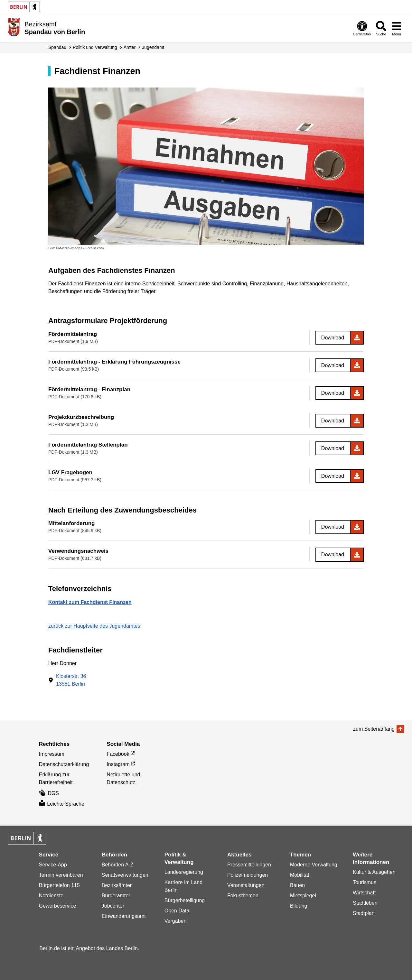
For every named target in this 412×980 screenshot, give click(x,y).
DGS (49, 793)
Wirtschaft (364, 893)
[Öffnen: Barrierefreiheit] (362, 28)
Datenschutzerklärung (64, 764)
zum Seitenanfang (374, 729)
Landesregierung (184, 872)
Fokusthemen (243, 896)
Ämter (130, 47)
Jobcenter (113, 906)
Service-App (53, 865)
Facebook (118, 754)
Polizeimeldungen (248, 875)
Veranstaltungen (246, 885)
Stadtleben (365, 903)
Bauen (297, 885)
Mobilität (300, 875)
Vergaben (176, 921)
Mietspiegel (303, 896)
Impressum (52, 754)
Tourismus (365, 882)
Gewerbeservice (58, 906)
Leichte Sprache (62, 804)
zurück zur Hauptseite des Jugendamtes (94, 626)
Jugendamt (153, 47)
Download (333, 338)
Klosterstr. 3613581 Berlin (71, 680)
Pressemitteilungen (249, 865)
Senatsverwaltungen (125, 875)
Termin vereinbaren (61, 875)
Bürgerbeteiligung (185, 900)
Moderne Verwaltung (314, 865)
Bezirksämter (117, 885)
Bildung (299, 906)
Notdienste (51, 896)
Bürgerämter (116, 896)
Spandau (57, 47)
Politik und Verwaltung (95, 47)
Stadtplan (364, 913)
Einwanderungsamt (124, 916)
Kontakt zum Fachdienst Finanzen (90, 602)
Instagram (118, 764)
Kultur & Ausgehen (374, 872)
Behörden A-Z (118, 865)
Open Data (177, 911)
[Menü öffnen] (397, 28)
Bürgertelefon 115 (59, 885)
